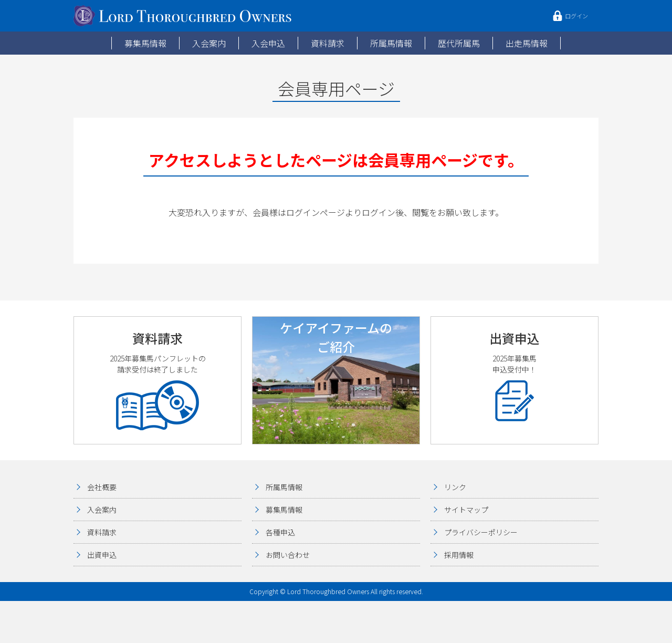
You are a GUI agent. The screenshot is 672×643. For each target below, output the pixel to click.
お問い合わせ (288, 555)
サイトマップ (466, 510)
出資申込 (102, 555)
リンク (455, 487)
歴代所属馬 (459, 43)
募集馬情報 (145, 43)
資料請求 (328, 43)
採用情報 (459, 555)
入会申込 (268, 43)
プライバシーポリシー (481, 532)
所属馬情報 (391, 43)
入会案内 (209, 43)
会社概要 (102, 487)
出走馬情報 (527, 43)
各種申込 (280, 532)
